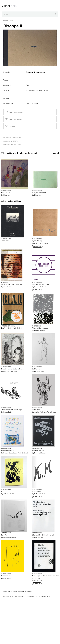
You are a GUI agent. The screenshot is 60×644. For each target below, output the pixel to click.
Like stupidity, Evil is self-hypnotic (43, 535)
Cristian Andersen (40, 412)
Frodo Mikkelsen (40, 453)
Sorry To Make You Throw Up (12, 285)
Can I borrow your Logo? (41, 285)
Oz (2, 492)
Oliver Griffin (39, 581)
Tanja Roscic (52, 412)
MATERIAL (14, 141)
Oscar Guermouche (41, 243)
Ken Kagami (8, 578)
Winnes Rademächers (42, 287)
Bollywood (30, 91)
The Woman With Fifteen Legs (12, 410)
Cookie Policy (30, 597)
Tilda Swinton (8, 287)
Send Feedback (19, 592)
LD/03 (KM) (36, 492)
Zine (28, 86)
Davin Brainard (23, 453)
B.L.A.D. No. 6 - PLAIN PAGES (12, 328)
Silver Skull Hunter (38, 451)
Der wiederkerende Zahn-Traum (12, 369)
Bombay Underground (27, 153)
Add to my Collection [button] (14, 112)
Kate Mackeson (40, 494)
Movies (46, 91)
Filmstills (39, 91)
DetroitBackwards (7, 451)
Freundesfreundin (9, 538)
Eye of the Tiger (38, 241)
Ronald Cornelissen (10, 453)
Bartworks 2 (6, 576)
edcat (19, 145)
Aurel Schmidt (39, 372)
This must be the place (40, 328)
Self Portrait (36, 369)
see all (56, 153)
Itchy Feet (5, 535)
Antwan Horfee (9, 494)
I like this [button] (10, 126)
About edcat (8, 592)
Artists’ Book (8, 20)
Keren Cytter (8, 412)
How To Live (5, 193)
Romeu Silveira (39, 331)
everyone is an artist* (39, 193)
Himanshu (7, 195)
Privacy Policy (19, 597)
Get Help (28, 592)
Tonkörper (5, 241)
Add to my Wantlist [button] (13, 119)
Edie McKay (39, 538)
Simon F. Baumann (10, 372)
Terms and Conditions (43, 597)
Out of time (36, 410)
